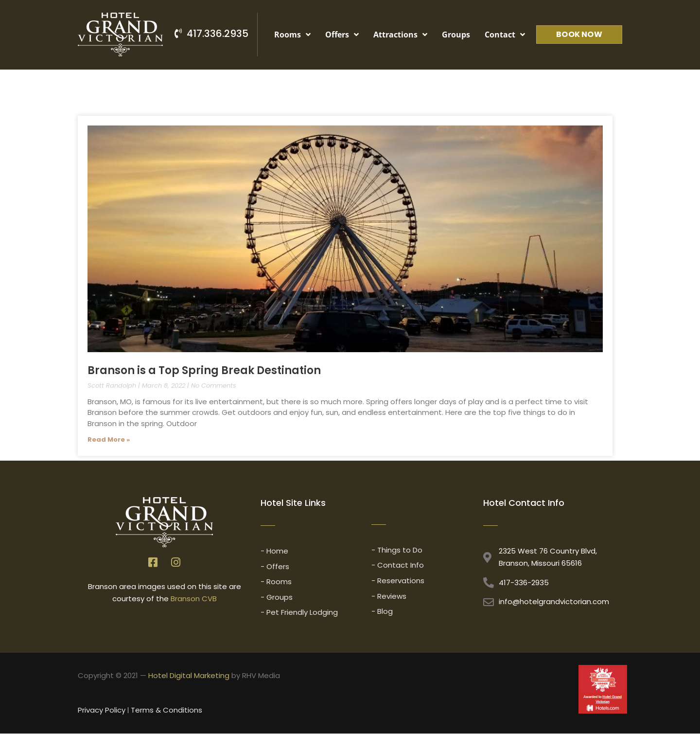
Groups (456, 35)
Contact (505, 35)
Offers (342, 35)
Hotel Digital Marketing (189, 676)
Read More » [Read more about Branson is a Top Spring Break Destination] (109, 439)
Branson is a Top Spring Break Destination (204, 370)
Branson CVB (194, 599)
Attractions (400, 35)
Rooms (292, 35)
